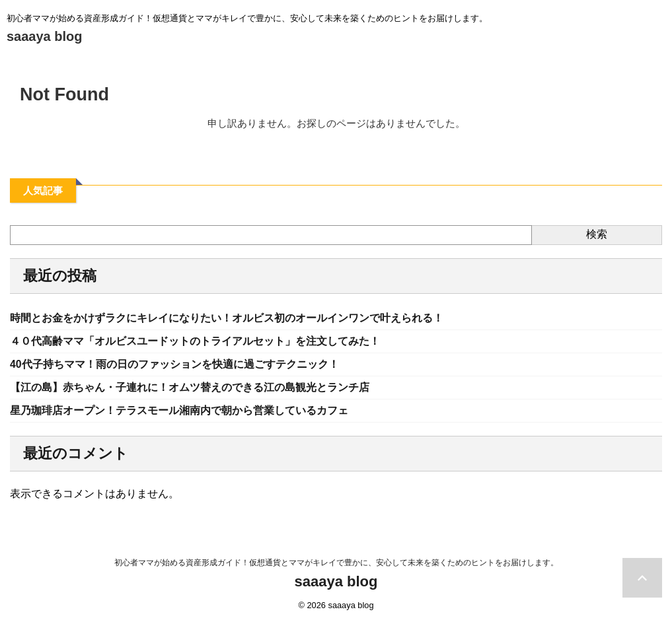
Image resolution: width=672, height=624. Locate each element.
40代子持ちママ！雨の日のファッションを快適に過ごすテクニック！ (154, 364)
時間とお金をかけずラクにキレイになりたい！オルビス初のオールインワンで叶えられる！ (200, 318)
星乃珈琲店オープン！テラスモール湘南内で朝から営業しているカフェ (158, 411)
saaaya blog (45, 36)
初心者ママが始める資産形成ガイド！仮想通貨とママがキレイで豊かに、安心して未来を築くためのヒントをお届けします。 (336, 563)
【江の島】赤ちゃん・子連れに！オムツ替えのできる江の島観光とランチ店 (167, 388)
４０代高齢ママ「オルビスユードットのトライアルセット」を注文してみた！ (172, 341)
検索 (597, 234)
